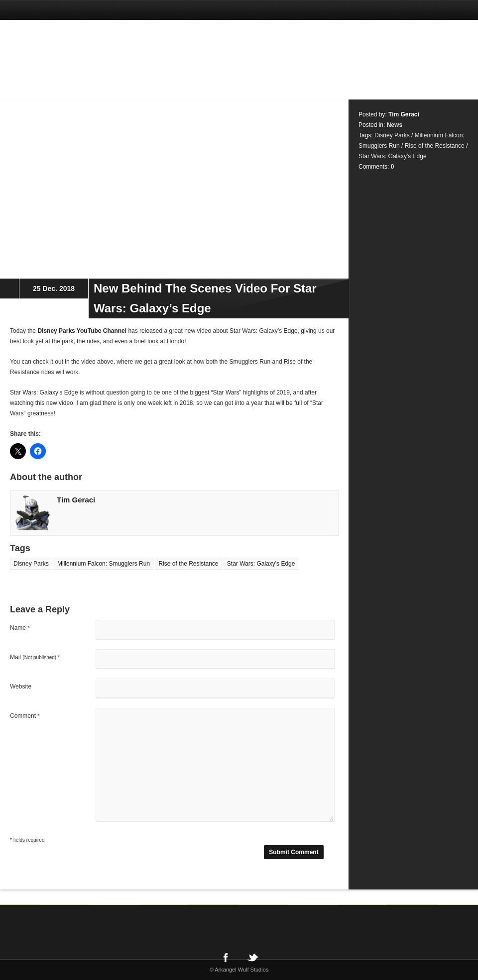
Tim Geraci (76, 500)
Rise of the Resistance (188, 564)
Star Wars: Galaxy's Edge (261, 564)
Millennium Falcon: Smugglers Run (104, 564)
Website (21, 686)
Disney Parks (31, 564)
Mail (35, 657)
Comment (25, 716)
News (395, 125)
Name (20, 628)
